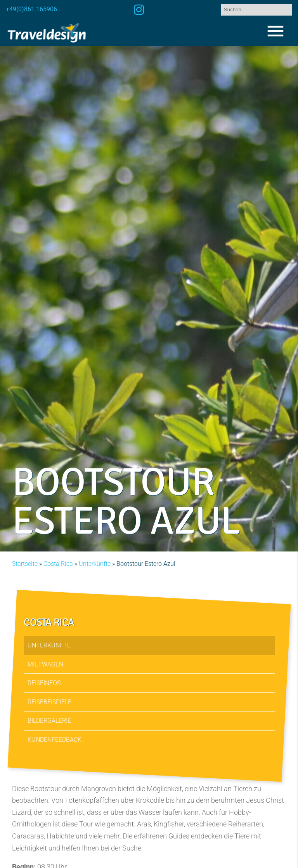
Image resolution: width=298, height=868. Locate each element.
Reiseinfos (44, 683)
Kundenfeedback (55, 740)
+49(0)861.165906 (31, 9)
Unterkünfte (95, 564)
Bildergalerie (49, 721)
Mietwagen (45, 664)
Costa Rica (58, 564)
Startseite (25, 564)
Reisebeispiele (49, 702)
